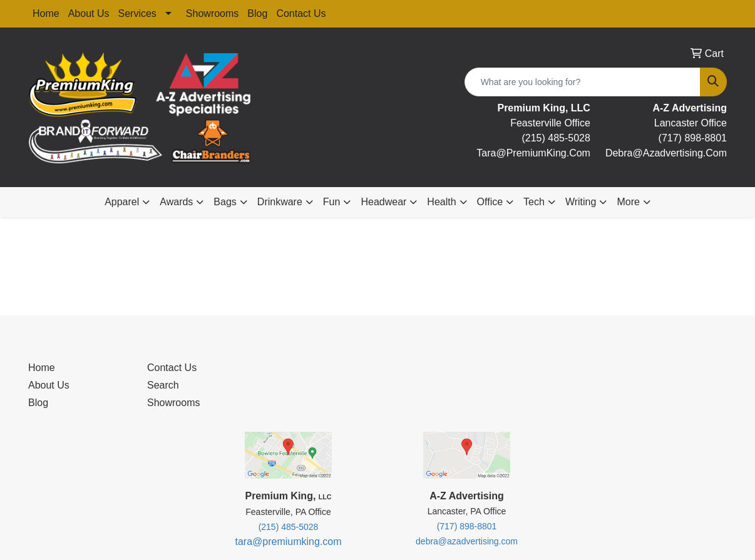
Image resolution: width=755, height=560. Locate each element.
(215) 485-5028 (556, 138)
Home (46, 13)
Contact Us (301, 13)
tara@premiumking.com (288, 542)
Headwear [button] (383, 202)
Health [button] (441, 202)
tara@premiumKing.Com (533, 153)
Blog (257, 13)
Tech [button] (534, 202)
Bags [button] (225, 202)
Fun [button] (332, 202)
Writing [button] (581, 202)
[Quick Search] (583, 82)
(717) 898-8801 (693, 138)
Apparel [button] (122, 202)
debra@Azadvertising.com (666, 153)
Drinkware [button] (280, 202)
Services (137, 13)
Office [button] (490, 202)
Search (163, 385)
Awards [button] (176, 202)
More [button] (628, 202)
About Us (89, 13)
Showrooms (212, 13)
